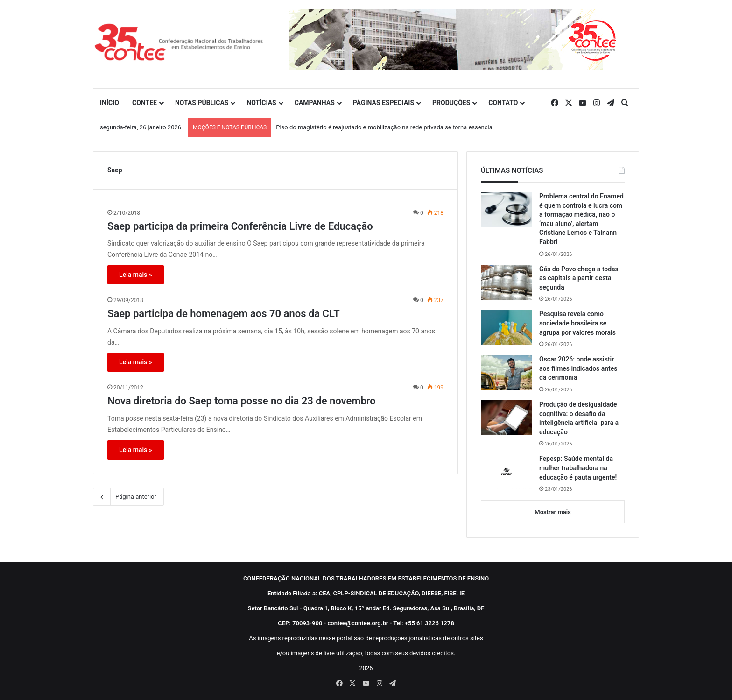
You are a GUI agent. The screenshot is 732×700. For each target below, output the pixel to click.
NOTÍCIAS (261, 103)
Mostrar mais (553, 512)
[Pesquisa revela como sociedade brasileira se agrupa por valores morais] (507, 327)
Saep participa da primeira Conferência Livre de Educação (240, 226)
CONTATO (503, 103)
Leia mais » (136, 275)
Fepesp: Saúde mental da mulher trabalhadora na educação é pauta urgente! (578, 468)
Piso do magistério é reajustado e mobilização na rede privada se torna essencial (385, 127)
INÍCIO (109, 103)
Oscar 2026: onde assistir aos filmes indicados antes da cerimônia (578, 368)
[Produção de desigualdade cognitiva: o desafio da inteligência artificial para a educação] (507, 418)
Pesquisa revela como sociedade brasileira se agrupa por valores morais (577, 323)
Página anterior (128, 497)
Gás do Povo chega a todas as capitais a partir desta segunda (579, 278)
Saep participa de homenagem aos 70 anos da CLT (224, 314)
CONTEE (144, 103)
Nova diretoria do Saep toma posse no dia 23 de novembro (242, 401)
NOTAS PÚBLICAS (202, 103)
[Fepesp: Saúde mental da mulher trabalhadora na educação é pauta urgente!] (507, 472)
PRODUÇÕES (451, 103)
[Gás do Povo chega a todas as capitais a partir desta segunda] (507, 282)
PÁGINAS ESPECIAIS (384, 103)
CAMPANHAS (315, 103)
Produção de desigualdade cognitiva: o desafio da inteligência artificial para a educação (579, 418)
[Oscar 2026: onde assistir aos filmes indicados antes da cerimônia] (507, 372)
